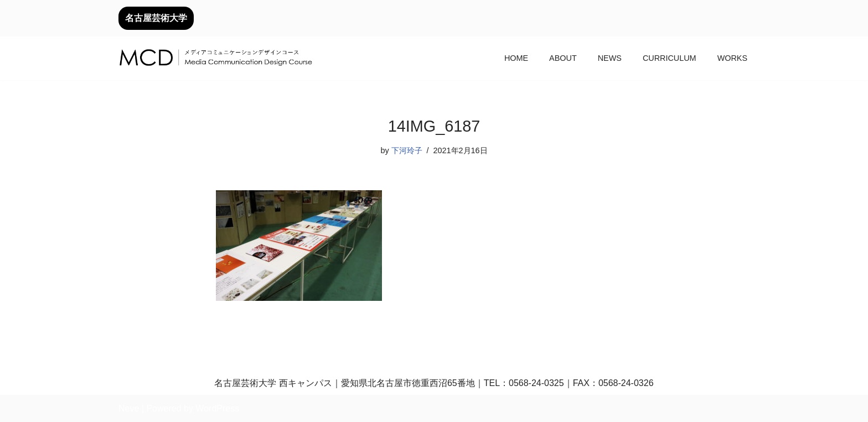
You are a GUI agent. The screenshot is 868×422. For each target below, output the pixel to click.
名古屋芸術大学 (156, 18)
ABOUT (563, 58)
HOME (516, 58)
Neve (129, 408)
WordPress (217, 408)
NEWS (610, 58)
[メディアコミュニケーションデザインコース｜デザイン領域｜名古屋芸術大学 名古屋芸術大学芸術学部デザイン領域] (215, 59)
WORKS (732, 58)
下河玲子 (407, 150)
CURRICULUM (670, 58)
